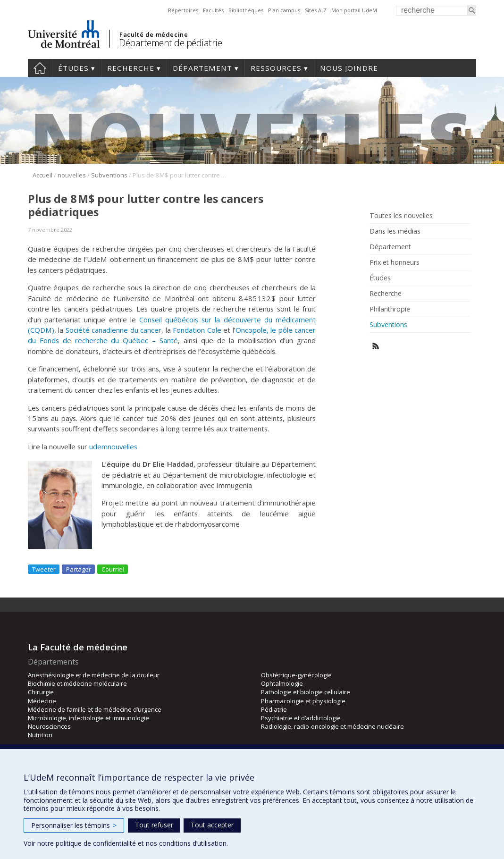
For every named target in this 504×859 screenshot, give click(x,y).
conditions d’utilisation (193, 843)
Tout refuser (154, 825)
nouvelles (72, 175)
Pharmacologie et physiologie (303, 701)
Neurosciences (49, 726)
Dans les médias (395, 231)
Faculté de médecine (154, 34)
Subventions (109, 175)
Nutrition (40, 735)
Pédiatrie (274, 709)
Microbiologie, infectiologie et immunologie (88, 718)
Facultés (213, 10)
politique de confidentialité (96, 843)
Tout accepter (212, 825)
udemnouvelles (113, 446)
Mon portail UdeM (354, 10)
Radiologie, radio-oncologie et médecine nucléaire (332, 726)
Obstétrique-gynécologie (296, 675)
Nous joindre (349, 68)
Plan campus (284, 10)
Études (73, 68)
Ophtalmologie (282, 683)
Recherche (131, 68)
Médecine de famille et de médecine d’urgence (95, 709)
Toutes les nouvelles (401, 216)
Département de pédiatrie (170, 43)
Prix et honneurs (395, 262)
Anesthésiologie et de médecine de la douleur (94, 675)
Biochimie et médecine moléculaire (77, 683)
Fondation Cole (197, 330)
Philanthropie (390, 309)
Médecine (42, 701)
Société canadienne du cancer (113, 330)
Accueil (40, 68)
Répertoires (183, 10)
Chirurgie (41, 692)
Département (202, 68)
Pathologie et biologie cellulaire (306, 692)
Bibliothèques (246, 10)
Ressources (276, 68)
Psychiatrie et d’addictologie (301, 718)
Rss (376, 346)
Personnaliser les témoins (74, 825)
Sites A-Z (316, 10)
